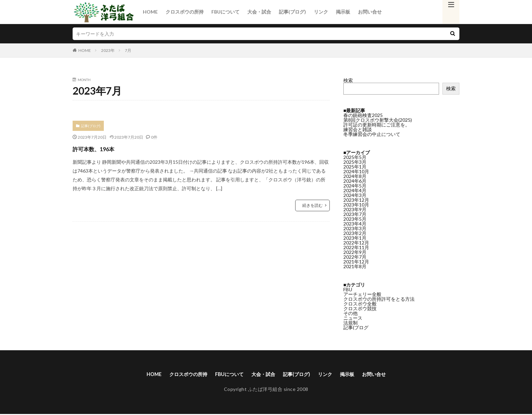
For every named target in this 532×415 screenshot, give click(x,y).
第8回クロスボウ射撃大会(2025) (378, 120)
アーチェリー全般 (362, 288)
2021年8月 (355, 261)
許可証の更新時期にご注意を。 (377, 125)
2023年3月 (355, 223)
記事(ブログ (356, 322)
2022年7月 (355, 251)
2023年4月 (355, 218)
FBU (348, 284)
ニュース (353, 312)
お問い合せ (370, 12)
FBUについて (225, 12)
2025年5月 (355, 151)
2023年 (108, 50)
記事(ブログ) (292, 12)
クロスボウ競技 (360, 303)
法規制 (350, 317)
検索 (348, 80)
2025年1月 (355, 161)
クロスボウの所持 (185, 12)
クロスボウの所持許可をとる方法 (379, 293)
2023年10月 (356, 199)
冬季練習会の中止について (372, 134)
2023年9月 (355, 204)
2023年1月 (355, 232)
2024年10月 (356, 166)
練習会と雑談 (358, 129)
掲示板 (343, 12)
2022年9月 (355, 246)
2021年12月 (356, 256)
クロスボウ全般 (360, 298)
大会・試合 (259, 12)
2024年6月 (355, 175)
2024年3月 (355, 189)
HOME (150, 12)
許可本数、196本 (104, 148)
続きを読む (312, 205)
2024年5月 (355, 180)
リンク (321, 12)
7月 (128, 50)
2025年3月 (355, 156)
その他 (350, 307)
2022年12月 (356, 237)
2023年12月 (356, 194)
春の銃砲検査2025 (363, 115)
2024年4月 (355, 185)
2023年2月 (355, 227)
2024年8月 (355, 170)
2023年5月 (355, 213)
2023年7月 (355, 208)
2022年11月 (356, 242)
